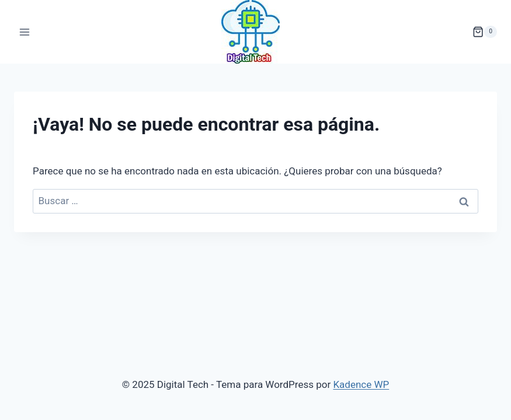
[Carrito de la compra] (485, 32)
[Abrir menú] (25, 32)
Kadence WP (361, 384)
